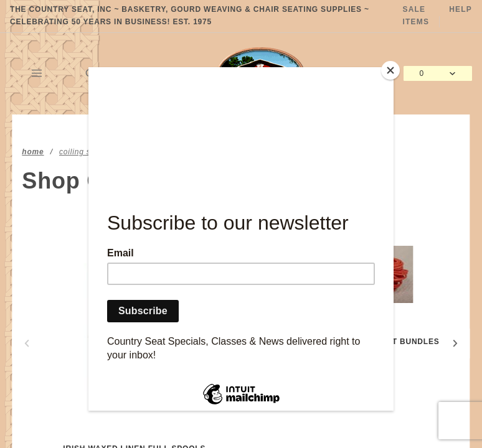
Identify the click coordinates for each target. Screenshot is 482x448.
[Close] (390, 70)
